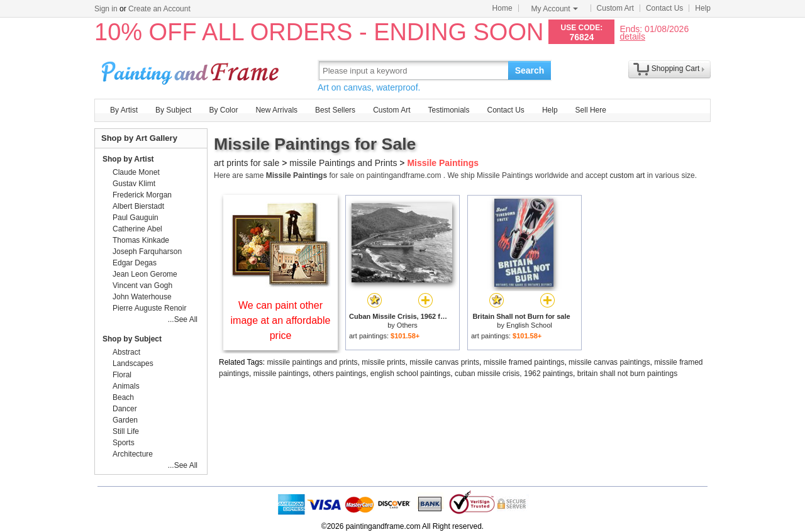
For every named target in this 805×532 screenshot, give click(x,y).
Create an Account (159, 9)
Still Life (126, 431)
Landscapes (133, 363)
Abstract (126, 352)
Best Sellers (335, 110)
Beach (123, 397)
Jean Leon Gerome (145, 274)
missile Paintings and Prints (343, 163)
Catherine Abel (137, 229)
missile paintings (281, 374)
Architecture (133, 454)
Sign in (106, 9)
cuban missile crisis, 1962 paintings (514, 374)
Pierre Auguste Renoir (149, 308)
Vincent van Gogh (142, 285)
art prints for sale (247, 163)
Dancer (125, 409)
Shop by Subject (132, 339)
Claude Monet (136, 172)
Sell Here (591, 110)
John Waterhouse (142, 297)
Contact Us (664, 8)
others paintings (339, 374)
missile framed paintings (524, 362)
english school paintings (410, 374)
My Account (555, 9)
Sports (124, 443)
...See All (183, 319)
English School (529, 325)
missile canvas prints (444, 362)
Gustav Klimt (134, 184)
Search (530, 70)
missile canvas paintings (609, 362)
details (632, 36)
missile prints (383, 362)
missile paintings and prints (313, 362)
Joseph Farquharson (147, 252)
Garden (125, 420)
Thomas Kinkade (141, 240)
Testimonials (448, 110)
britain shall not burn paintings (627, 374)
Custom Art (615, 8)
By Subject (173, 110)
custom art (627, 175)
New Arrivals (276, 110)
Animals (126, 386)
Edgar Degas (135, 263)
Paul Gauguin (136, 218)
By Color (223, 110)
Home (502, 8)
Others (407, 325)
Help (703, 8)
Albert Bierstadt (138, 206)
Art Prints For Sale (192, 70)
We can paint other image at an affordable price (281, 320)
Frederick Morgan (142, 195)
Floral (122, 375)
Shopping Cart (676, 69)
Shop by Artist (128, 159)
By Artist (124, 110)
